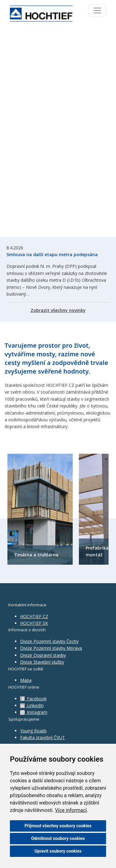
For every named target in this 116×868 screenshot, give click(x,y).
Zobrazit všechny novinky (58, 310)
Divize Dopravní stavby (43, 655)
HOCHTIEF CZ (34, 616)
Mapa (26, 680)
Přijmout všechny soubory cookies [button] (58, 826)
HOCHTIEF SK (34, 623)
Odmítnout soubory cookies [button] (58, 838)
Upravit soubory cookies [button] (58, 851)
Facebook (33, 699)
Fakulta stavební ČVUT (43, 737)
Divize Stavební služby (42, 662)
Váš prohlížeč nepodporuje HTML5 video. (58, 132)
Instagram (34, 712)
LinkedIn (32, 705)
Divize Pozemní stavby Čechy (49, 641)
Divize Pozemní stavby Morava (51, 648)
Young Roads (33, 731)
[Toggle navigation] (97, 10)
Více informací (71, 810)
